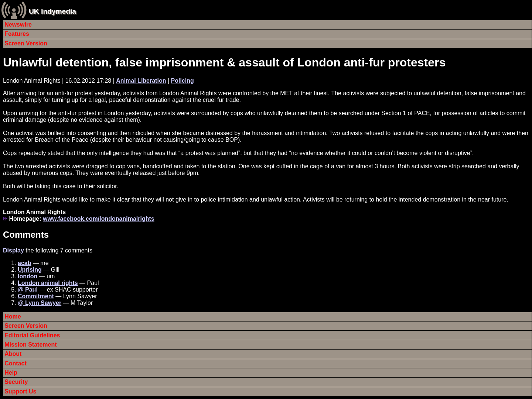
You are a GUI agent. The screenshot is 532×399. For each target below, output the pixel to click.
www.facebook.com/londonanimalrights (99, 219)
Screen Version (26, 43)
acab (24, 263)
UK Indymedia (52, 11)
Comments (26, 235)
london (28, 276)
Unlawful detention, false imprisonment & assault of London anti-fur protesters (224, 62)
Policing (182, 81)
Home (13, 317)
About (13, 354)
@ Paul (28, 290)
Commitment (36, 296)
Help (11, 373)
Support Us (20, 391)
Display (13, 250)
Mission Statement (30, 345)
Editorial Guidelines (32, 335)
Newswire (18, 25)
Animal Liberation (141, 81)
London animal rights (48, 283)
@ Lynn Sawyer (40, 303)
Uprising (30, 270)
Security (16, 382)
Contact (16, 363)
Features (17, 34)
